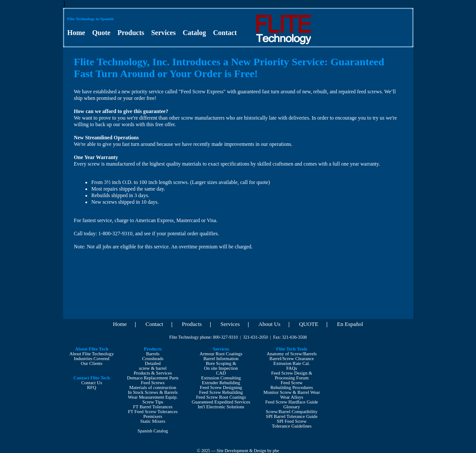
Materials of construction (153, 388)
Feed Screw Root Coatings (221, 397)
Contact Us (92, 383)
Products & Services (153, 373)
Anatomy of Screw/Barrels (292, 354)
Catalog (194, 33)
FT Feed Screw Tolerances (153, 412)
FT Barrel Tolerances (153, 407)
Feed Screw (292, 383)
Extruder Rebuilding (221, 383)
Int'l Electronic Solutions (221, 407)
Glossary (292, 407)
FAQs (292, 368)
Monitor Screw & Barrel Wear (291, 392)
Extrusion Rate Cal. (292, 363)
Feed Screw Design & (292, 373)
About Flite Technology (92, 354)
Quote (101, 33)
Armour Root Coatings (221, 354)
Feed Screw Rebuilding (221, 392)
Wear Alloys (292, 397)
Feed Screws (153, 383)
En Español (350, 324)
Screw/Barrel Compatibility (292, 412)
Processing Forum (291, 378)
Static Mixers (153, 421)
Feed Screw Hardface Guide (292, 402)
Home (76, 33)
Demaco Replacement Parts (153, 378)
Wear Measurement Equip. (153, 397)
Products (131, 33)
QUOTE (309, 324)
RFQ (92, 388)
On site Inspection (221, 368)
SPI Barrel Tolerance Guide (292, 416)
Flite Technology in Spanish (91, 19)
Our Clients (92, 363)
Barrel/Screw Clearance (291, 359)
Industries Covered (92, 359)
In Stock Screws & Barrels (153, 392)
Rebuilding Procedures (291, 388)
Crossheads (153, 359)
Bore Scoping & (221, 363)
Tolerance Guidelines (292, 426)
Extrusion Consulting (221, 378)
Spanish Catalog (153, 431)
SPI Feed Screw (292, 421)
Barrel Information (221, 359)
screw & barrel (153, 368)
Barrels (153, 354)
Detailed (153, 363)
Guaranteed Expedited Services (221, 402)
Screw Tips (153, 402)
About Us (269, 324)
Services (163, 33)
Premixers (153, 416)
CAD (221, 373)
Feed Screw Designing (221, 388)
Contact (225, 33)
